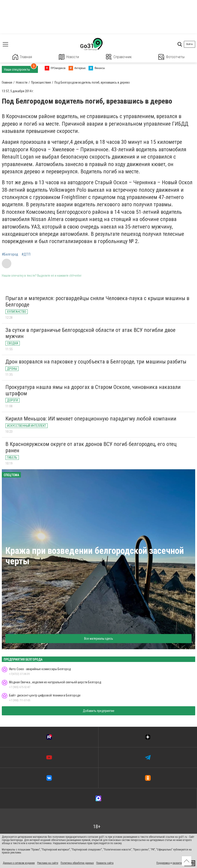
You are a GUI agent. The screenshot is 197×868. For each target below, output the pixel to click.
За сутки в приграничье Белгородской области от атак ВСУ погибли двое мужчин (90, 333)
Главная (22, 57)
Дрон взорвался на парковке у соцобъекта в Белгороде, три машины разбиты (96, 362)
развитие (178, 863)
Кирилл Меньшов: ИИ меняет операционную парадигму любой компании (91, 419)
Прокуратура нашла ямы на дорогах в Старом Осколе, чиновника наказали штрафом (93, 390)
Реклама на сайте (48, 863)
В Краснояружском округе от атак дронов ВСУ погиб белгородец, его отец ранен (91, 447)
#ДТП (26, 254)
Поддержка (163, 863)
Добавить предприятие (99, 711)
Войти (190, 44)
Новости (69, 57)
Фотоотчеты (171, 57)
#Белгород (10, 254)
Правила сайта (105, 863)
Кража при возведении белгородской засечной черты (95, 556)
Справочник (119, 57)
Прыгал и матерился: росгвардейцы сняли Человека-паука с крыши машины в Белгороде (97, 301)
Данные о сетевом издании (19, 863)
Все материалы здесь (99, 639)
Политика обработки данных (77, 863)
